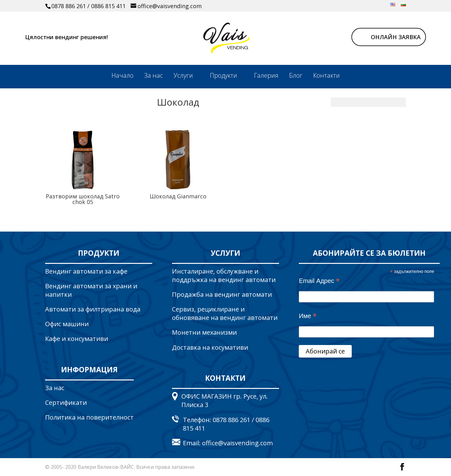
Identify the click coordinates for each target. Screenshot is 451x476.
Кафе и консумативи (77, 339)
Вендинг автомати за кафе (86, 271)
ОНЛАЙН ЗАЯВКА (396, 37)
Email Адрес (319, 281)
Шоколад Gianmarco (178, 196)
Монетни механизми (204, 332)
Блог (296, 75)
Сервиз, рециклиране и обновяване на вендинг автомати (225, 313)
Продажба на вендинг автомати (222, 294)
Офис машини (67, 324)
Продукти (223, 75)
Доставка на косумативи (210, 347)
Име (308, 316)
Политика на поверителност (89, 417)
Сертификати (66, 403)
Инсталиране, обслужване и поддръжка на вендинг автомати (224, 275)
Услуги (183, 75)
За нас (153, 75)
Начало (122, 75)
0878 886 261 (69, 6)
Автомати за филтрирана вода (93, 309)
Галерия (266, 75)
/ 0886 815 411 (106, 6)
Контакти (327, 75)
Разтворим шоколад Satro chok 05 (83, 199)
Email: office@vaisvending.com (228, 443)
